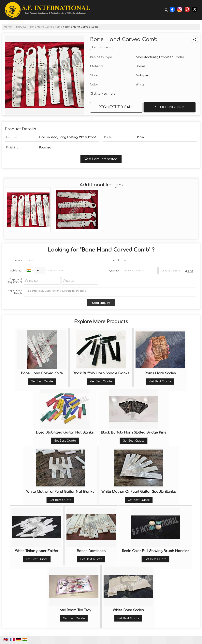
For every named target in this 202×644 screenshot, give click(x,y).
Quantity (114, 271)
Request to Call (116, 107)
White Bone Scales (128, 610)
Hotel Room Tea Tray (74, 610)
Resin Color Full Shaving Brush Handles (156, 551)
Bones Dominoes (91, 551)
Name (19, 261)
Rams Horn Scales (160, 373)
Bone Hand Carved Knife (42, 373)
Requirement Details (15, 292)
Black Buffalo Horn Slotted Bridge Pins (133, 432)
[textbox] (171, 271)
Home (8, 27)
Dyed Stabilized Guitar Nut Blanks (65, 432)
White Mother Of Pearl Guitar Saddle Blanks (139, 492)
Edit (189, 271)
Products (21, 27)
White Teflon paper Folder (37, 551)
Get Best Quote (42, 382)
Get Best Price (102, 47)
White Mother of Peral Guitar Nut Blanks (60, 492)
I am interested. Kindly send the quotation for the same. (109, 292)
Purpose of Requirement (15, 281)
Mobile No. (16, 271)
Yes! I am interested (101, 159)
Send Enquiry (169, 107)
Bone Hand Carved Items (46, 27)
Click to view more (102, 94)
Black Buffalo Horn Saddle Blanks (101, 373)
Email (116, 261)
